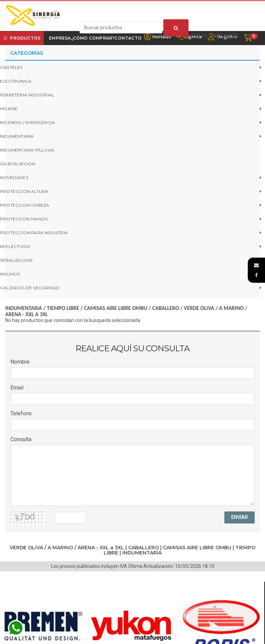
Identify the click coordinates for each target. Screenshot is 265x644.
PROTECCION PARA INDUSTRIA (34, 233)
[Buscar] (176, 28)
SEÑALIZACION (16, 260)
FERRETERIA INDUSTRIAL (27, 95)
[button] (256, 265)
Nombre (20, 362)
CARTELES (11, 67)
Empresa (60, 38)
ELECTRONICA (16, 81)
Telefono (21, 413)
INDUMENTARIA (17, 136)
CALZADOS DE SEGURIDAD (30, 288)
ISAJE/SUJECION (18, 164)
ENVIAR (239, 517)
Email (17, 388)
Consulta (21, 439)
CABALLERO (166, 308)
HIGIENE (9, 109)
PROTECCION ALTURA (24, 191)
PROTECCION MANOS (24, 219)
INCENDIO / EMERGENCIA (28, 122)
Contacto (128, 38)
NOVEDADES (14, 178)
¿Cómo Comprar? (93, 38)
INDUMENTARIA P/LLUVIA (27, 150)
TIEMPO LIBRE (63, 308)
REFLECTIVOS (15, 246)
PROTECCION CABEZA (25, 205)
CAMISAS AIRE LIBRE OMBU (116, 308)
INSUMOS (10, 274)
